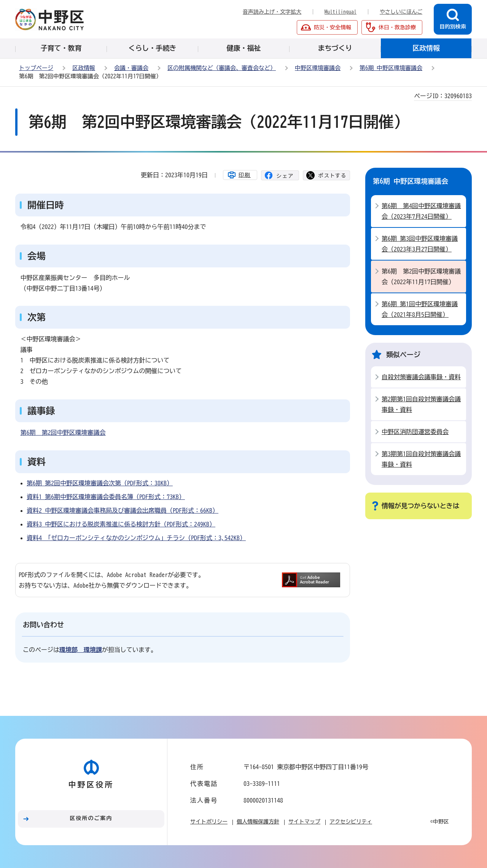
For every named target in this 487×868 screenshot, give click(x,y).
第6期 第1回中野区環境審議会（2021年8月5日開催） (420, 309)
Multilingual (341, 12)
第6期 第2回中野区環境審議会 (63, 432)
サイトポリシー (209, 822)
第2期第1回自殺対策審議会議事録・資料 (421, 404)
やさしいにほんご (401, 12)
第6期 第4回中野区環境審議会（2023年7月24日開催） (421, 211)
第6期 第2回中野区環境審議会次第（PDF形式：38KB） (100, 483)
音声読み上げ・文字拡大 (272, 12)
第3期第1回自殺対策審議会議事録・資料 (421, 459)
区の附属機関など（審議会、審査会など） (222, 68)
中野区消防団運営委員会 (415, 432)
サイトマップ (304, 822)
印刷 (245, 175)
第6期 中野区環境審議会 (391, 68)
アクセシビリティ (351, 822)
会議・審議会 (131, 68)
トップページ (36, 68)
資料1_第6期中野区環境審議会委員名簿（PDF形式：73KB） (106, 497)
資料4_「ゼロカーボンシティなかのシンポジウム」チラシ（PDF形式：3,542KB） (136, 538)
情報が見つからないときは (420, 506)
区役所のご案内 (91, 818)
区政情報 (84, 68)
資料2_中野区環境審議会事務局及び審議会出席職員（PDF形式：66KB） (123, 510)
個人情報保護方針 (258, 822)
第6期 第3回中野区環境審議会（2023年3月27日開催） (420, 244)
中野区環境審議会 (318, 68)
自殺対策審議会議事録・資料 (421, 377)
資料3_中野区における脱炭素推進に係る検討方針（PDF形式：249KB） (121, 524)
